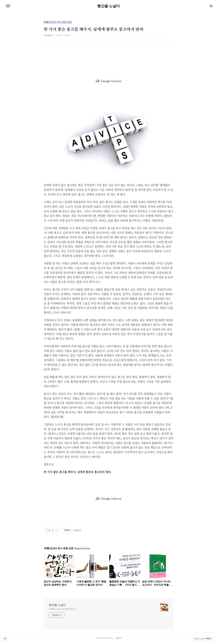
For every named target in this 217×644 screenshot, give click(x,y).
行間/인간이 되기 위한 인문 (58, 22)
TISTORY (109, 638)
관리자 (119, 638)
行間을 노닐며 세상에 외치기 (62, 609)
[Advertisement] (108, 81)
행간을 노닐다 (108, 6)
